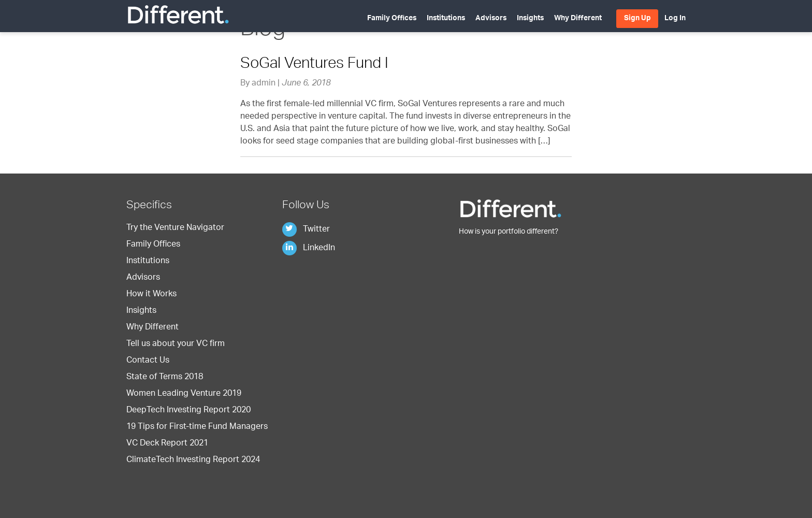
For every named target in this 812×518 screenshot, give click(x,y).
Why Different (578, 19)
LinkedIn (309, 249)
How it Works (151, 295)
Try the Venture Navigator (175, 228)
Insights (530, 19)
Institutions (446, 19)
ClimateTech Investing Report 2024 (193, 461)
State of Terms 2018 (165, 378)
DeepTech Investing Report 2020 (189, 411)
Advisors (491, 19)
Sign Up (637, 19)
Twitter (306, 230)
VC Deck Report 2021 (167, 444)
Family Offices (392, 19)
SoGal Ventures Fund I (314, 64)
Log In (675, 19)
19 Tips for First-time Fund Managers (197, 427)
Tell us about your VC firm (176, 344)
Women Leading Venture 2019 (184, 394)
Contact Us (148, 361)
